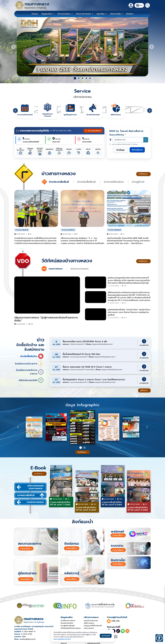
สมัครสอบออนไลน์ (31, 380)
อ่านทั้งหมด (143, 174)
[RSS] (127, 631)
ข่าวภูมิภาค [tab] (138, 182)
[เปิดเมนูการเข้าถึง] (159, 638)
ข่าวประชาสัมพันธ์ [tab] (59, 182)
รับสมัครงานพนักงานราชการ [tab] (30, 372)
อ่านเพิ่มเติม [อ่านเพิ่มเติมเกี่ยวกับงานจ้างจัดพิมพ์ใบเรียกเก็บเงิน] (144, 343)
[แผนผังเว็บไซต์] (131, 5)
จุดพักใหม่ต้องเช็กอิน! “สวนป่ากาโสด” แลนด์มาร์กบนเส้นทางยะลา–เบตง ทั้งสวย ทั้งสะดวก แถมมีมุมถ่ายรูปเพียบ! (129, 312)
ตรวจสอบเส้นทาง (93, 131)
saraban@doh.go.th (28, 639)
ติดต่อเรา (130, 14)
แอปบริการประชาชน (91, 621)
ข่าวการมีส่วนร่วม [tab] (114, 182)
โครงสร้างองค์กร (67, 623)
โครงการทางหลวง (84, 14)
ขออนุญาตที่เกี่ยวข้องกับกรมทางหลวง (93, 627)
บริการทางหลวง (64, 14)
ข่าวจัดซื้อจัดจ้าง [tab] (32, 356)
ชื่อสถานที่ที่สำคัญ (118, 135)
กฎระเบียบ (101, 14)
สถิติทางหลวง (89, 623)
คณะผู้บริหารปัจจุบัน (68, 626)
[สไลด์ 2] (84, 448)
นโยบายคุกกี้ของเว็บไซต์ (62, 639)
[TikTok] (118, 631)
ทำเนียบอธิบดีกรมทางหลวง (71, 628)
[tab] (75, 78)
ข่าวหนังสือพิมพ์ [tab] (87, 182)
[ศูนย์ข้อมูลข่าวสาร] (25, 110)
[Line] (123, 631)
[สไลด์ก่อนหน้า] (13, 47)
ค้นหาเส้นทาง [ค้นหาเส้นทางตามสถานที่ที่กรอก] (137, 150)
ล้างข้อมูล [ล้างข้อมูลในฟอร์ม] (120, 150)
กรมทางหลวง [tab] (56, 269)
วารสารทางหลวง (30, 502)
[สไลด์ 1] (81, 448)
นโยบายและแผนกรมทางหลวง (30, 487)
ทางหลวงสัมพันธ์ (31, 495)
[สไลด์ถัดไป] (152, 47)
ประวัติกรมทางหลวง (68, 621)
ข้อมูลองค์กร (47, 14)
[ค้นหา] (148, 5)
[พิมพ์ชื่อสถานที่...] (130, 140)
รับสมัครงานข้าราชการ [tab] (29, 364)
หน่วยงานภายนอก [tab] (80, 269)
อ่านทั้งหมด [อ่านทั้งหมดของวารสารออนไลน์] (83, 452)
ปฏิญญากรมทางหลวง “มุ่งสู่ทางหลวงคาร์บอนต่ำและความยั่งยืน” (46, 319)
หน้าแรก (35, 14)
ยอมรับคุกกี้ (106, 636)
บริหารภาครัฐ (116, 14)
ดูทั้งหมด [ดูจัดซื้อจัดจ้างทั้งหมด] (144, 390)
